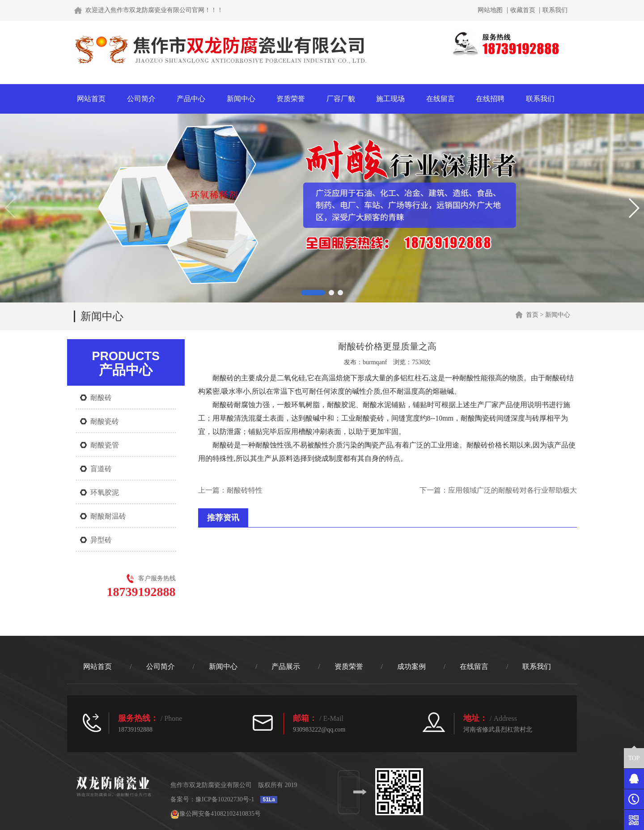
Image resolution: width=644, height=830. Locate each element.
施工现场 (390, 99)
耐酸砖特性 (245, 490)
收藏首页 (523, 10)
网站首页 (91, 99)
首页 (532, 315)
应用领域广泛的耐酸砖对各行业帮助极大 (513, 490)
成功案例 (411, 666)
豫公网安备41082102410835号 (216, 814)
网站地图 (490, 10)
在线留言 (441, 99)
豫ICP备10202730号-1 (225, 799)
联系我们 (555, 10)
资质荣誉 (291, 99)
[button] (313, 293)
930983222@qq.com (319, 730)
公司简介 (141, 99)
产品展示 (286, 666)
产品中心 (191, 99)
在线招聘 (490, 99)
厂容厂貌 (341, 99)
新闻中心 (241, 99)
